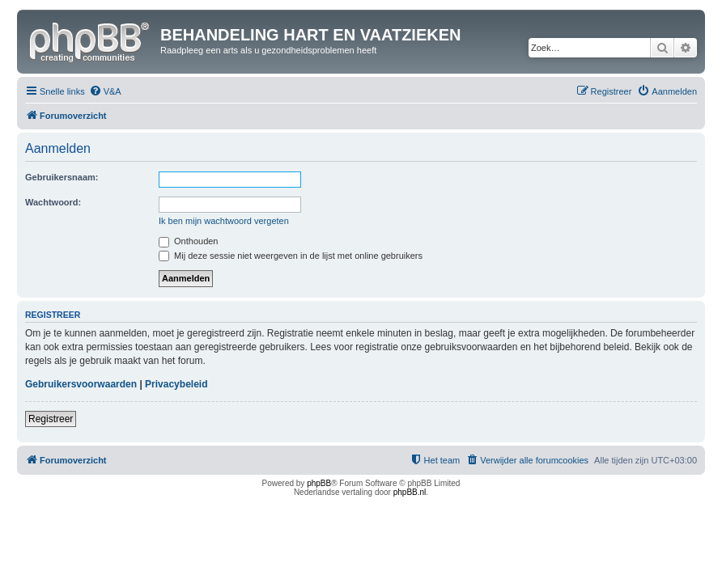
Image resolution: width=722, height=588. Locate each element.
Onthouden (189, 241)
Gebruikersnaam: (62, 177)
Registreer (51, 419)
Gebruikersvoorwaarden (81, 384)
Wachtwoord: (53, 202)
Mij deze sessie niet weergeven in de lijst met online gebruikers (291, 256)
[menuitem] (105, 91)
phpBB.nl (410, 492)
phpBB (319, 483)
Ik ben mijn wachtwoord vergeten (224, 221)
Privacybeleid (176, 384)
